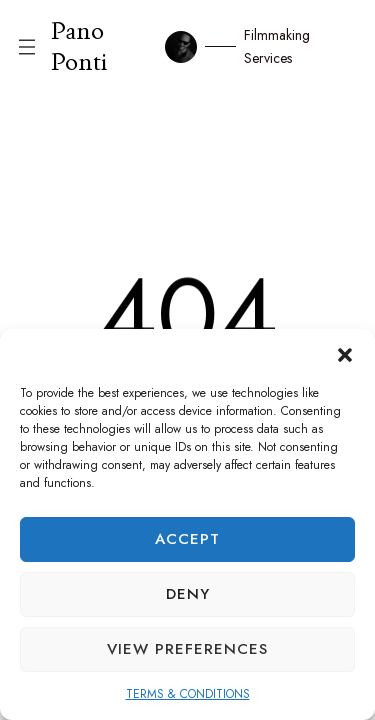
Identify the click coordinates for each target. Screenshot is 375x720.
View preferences (187, 649)
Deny (188, 594)
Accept (187, 539)
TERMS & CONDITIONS (188, 694)
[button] (345, 354)
